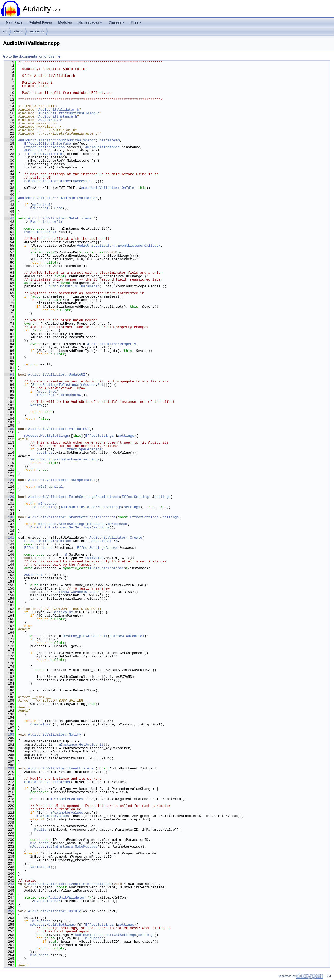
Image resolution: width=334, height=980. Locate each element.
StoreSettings (72, 524)
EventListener (58, 782)
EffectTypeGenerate (83, 449)
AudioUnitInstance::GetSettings (91, 507)
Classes (116, 22)
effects (18, 31)
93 (9, 375)
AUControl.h (50, 120)
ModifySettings (55, 436)
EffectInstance (38, 548)
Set (49, 847)
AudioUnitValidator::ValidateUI (59, 429)
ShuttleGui (102, 541)
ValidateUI (40, 867)
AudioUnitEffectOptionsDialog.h (69, 113)
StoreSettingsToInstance (47, 181)
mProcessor (118, 524)
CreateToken (109, 140)
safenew (62, 592)
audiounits (37, 31)
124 (9, 480)
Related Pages (40, 22)
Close (58, 208)
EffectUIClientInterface (47, 144)
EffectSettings (99, 436)
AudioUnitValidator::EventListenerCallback (119, 246)
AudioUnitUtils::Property (112, 344)
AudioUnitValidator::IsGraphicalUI (62, 480)
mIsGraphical (51, 487)
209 (9, 768)
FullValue (94, 558)
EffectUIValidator (46, 154)
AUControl (33, 150)
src (5, 31)
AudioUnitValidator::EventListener (62, 768)
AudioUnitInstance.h (58, 116)
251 (9, 911)
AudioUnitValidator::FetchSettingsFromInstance (74, 497)
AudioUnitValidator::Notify (55, 734)
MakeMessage (86, 847)
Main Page (14, 22)
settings (126, 436)
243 (9, 884)
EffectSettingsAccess (44, 147)
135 (9, 517)
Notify (36, 405)
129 (9, 497)
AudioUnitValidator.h (59, 110)
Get (92, 181)
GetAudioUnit (91, 745)
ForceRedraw (70, 395)
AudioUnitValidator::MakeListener (61, 218)
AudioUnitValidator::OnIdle (108, 188)
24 (9, 140)
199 (9, 734)
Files (136, 22)
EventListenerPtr (47, 222)
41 (9, 198)
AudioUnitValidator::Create (116, 538)
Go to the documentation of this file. (32, 56)
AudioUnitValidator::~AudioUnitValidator (58, 198)
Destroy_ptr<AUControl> (85, 636)
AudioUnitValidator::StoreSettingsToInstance (72, 517)
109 (9, 429)
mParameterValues (67, 799)
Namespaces (90, 22)
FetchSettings (46, 507)
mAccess (80, 181)
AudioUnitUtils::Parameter (74, 286)
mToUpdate (39, 843)
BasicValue (63, 612)
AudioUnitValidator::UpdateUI (57, 375)
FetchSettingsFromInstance (56, 459)
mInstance (47, 504)
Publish (41, 830)
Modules (65, 22)
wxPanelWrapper (85, 592)
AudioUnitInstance (102, 147)
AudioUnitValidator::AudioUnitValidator (57, 140)
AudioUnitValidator (67, 897)
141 (9, 538)
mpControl (41, 205)
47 (9, 218)
